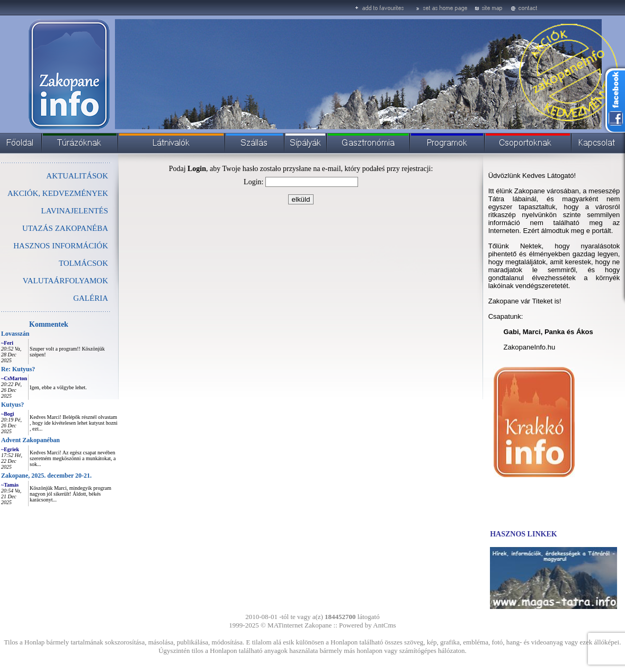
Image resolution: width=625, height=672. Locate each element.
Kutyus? (12, 405)
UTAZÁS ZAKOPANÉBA (65, 228)
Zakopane (318, 625)
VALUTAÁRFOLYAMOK (65, 281)
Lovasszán (15, 334)
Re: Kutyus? (18, 369)
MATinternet (285, 625)
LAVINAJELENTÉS (75, 211)
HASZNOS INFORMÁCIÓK (61, 246)
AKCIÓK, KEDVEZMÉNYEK (58, 193)
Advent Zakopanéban (30, 440)
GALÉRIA (91, 298)
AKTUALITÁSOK (77, 176)
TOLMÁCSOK (83, 263)
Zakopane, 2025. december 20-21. (46, 476)
